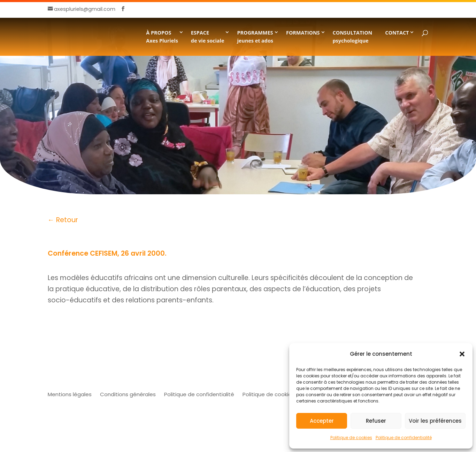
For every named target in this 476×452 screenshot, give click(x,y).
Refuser (376, 421)
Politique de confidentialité (404, 438)
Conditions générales (128, 394)
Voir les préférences (435, 421)
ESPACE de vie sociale (208, 36)
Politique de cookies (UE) (275, 394)
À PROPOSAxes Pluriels (162, 36)
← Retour (63, 220)
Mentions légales (70, 394)
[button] (462, 354)
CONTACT (397, 33)
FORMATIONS (303, 33)
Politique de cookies (351, 438)
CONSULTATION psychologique (353, 36)
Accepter (322, 421)
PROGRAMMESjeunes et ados (255, 36)
